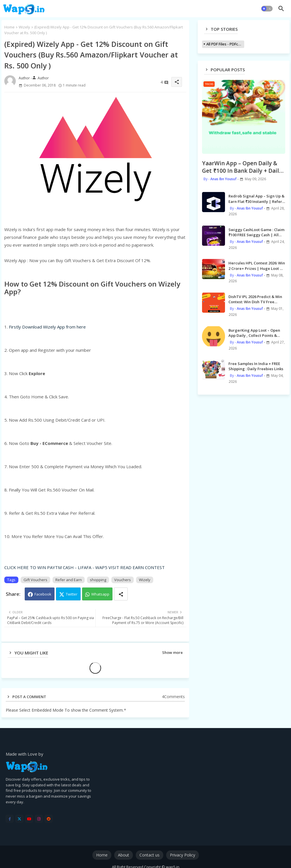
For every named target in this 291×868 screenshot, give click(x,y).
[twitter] (19, 819)
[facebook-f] (10, 819)
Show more (172, 652)
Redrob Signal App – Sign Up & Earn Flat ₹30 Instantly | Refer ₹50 (256, 199)
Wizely (24, 27)
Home (9, 27)
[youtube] (29, 819)
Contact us (150, 855)
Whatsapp (100, 594)
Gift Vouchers (35, 580)
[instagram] (39, 819)
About (124, 855)
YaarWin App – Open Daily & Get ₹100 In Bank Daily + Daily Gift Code (242, 167)
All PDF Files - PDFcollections (225, 44)
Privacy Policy (183, 855)
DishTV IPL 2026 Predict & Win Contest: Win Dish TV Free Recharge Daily (255, 299)
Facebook (43, 594)
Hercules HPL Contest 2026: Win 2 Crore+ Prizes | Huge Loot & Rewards (257, 266)
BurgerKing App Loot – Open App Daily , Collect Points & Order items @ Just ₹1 (254, 333)
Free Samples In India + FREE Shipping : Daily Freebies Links (256, 366)
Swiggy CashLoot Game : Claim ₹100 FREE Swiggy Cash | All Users (256, 232)
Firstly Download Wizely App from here (47, 327)
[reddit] (49, 819)
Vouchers (123, 580)
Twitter (72, 594)
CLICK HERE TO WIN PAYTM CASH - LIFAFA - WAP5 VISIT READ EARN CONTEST (85, 567)
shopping (98, 580)
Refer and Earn (69, 580)
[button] (267, 9)
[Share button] (121, 594)
